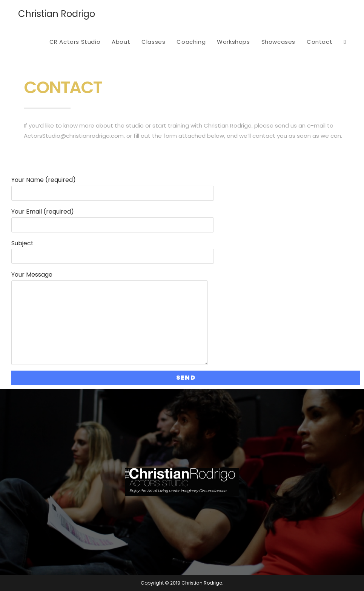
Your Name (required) (113, 186)
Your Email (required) (113, 218)
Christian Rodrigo (57, 14)
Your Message (110, 298)
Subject (113, 250)
